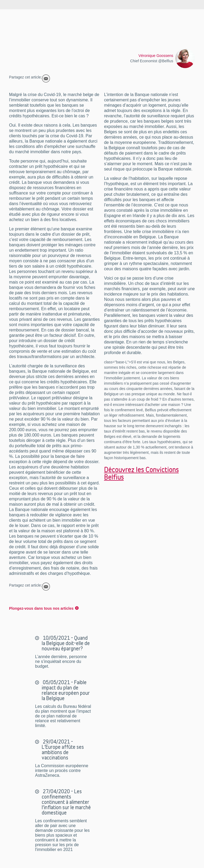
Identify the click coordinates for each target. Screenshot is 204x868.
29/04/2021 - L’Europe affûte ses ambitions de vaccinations (63, 750)
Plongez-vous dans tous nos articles (41, 608)
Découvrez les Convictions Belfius (141, 473)
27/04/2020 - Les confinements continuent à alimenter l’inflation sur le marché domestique (66, 802)
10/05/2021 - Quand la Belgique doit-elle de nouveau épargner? (66, 643)
